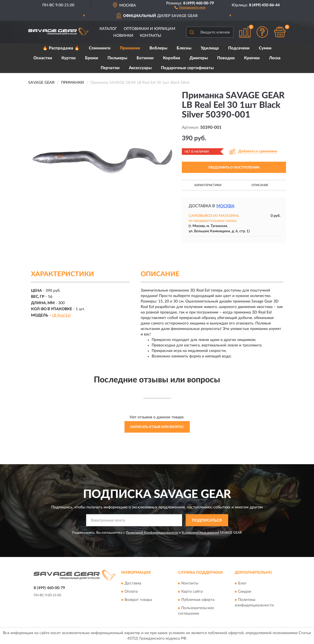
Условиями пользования (200, 533)
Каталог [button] (108, 29)
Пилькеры (117, 58)
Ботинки (145, 58)
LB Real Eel (61, 315)
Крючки (252, 58)
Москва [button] (225, 206)
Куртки (69, 58)
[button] (190, 7)
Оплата (131, 592)
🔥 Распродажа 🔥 (61, 48)
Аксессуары (140, 68)
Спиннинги (100, 48)
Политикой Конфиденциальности (152, 533)
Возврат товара (138, 600)
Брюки (92, 58)
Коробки (172, 58)
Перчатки (110, 68)
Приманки (130, 48)
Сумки (265, 48)
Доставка (133, 583)
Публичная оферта (198, 600)
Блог (242, 583)
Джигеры (199, 58)
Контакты (151, 36)
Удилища (210, 48)
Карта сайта (192, 592)
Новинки (123, 36)
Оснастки (43, 58)
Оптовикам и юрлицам (149, 29)
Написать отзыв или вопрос (157, 427)
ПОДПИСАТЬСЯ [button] (207, 520)
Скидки (245, 592)
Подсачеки (239, 48)
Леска (275, 58)
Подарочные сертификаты (187, 68)
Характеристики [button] (208, 185)
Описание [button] (260, 185)
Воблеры (158, 48)
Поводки (226, 58)
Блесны (184, 48)
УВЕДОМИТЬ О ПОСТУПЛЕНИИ (234, 167)
